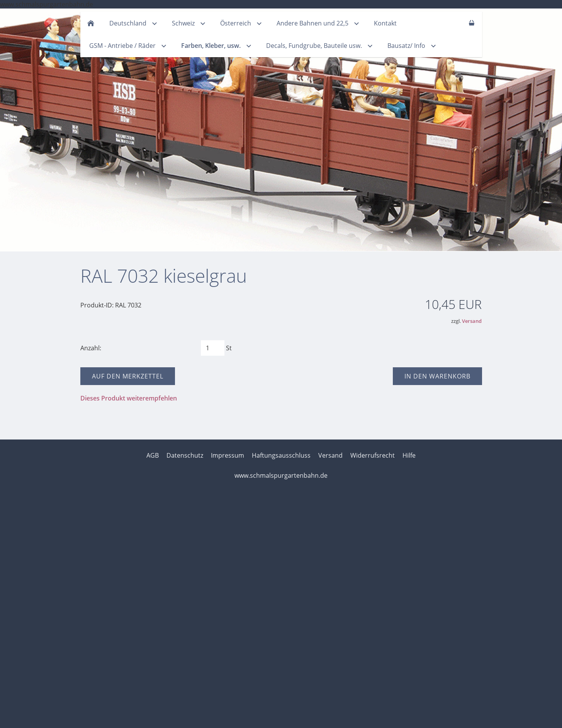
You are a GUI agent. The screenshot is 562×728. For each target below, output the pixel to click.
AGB (153, 455)
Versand (472, 321)
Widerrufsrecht (373, 455)
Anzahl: (91, 348)
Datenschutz (185, 455)
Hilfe (409, 455)
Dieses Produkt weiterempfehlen (129, 398)
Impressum (228, 455)
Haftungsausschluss (281, 455)
